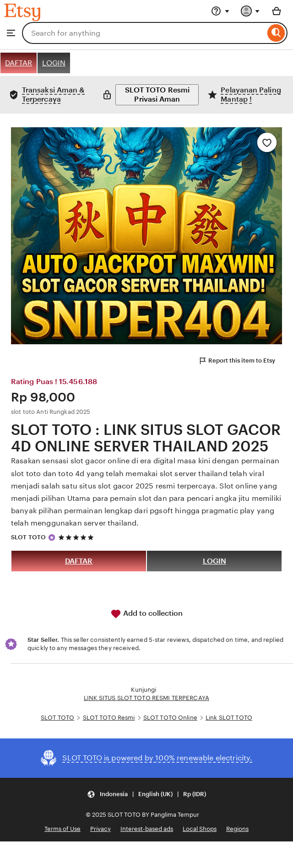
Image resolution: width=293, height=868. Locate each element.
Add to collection (146, 614)
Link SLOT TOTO (229, 718)
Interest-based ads (147, 829)
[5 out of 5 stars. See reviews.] (77, 537)
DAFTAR (19, 63)
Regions (237, 829)
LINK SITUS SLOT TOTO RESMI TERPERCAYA (146, 698)
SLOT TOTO (28, 537)
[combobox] (144, 33)
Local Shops (200, 829)
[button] (146, 795)
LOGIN (54, 63)
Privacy (100, 829)
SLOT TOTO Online (170, 718)
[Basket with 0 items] (277, 11)
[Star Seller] (52, 537)
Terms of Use (62, 829)
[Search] (276, 33)
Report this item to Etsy (237, 361)
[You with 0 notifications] (250, 11)
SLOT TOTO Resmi (109, 718)
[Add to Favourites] (267, 142)
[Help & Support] (220, 11)
